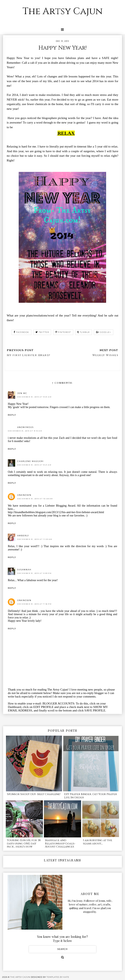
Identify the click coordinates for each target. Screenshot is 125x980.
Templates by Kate (58, 977)
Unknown (24, 495)
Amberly (23, 536)
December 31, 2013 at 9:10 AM (25, 431)
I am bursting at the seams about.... (98, 842)
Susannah (24, 570)
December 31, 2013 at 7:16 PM (34, 604)
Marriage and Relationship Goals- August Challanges (60, 843)
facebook (21, 332)
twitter (42, 332)
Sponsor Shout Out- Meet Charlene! (34, 794)
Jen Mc (22, 393)
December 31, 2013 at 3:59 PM (34, 573)
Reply (12, 415)
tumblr (84, 332)
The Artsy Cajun (63, 11)
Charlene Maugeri (30, 461)
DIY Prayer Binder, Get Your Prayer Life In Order (91, 796)
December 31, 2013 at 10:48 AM (35, 499)
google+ (104, 332)
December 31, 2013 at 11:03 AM (35, 539)
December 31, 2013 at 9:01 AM (34, 397)
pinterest (63, 332)
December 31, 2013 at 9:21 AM (34, 465)
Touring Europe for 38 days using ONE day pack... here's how (24, 843)
